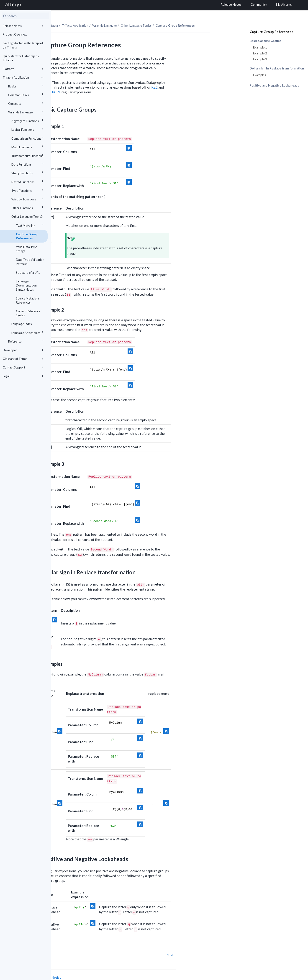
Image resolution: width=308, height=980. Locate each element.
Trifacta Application (24, 77)
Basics (27, 86)
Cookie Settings (68, 972)
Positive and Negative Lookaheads (274, 85)
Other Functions (28, 207)
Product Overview (15, 34)
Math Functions (28, 146)
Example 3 (260, 59)
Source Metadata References (27, 300)
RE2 (206, 77)
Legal (24, 376)
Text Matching (30, 225)
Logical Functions (28, 129)
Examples (259, 75)
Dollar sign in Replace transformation (277, 68)
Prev (63, 945)
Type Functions (28, 190)
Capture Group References (27, 236)
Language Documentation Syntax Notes (26, 285)
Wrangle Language (27, 111)
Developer (24, 350)
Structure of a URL (28, 273)
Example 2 (260, 53)
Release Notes (24, 26)
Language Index (22, 324)
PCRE (108, 82)
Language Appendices (28, 332)
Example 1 (260, 47)
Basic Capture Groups (266, 41)
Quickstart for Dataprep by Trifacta (21, 58)
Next (221, 945)
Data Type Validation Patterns (30, 262)
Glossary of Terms (24, 359)
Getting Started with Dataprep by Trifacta (24, 45)
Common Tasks (27, 94)
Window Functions (28, 198)
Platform (24, 69)
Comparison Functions (28, 138)
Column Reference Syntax (28, 313)
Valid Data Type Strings (27, 249)
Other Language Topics (28, 216)
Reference (27, 341)
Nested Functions (28, 181)
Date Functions (28, 164)
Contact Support (24, 367)
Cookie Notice (102, 968)
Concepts (27, 103)
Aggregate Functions (28, 120)
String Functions (28, 172)
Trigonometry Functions (28, 155)
